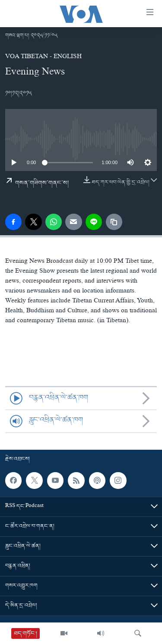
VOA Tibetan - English (43, 57)
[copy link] (114, 222)
